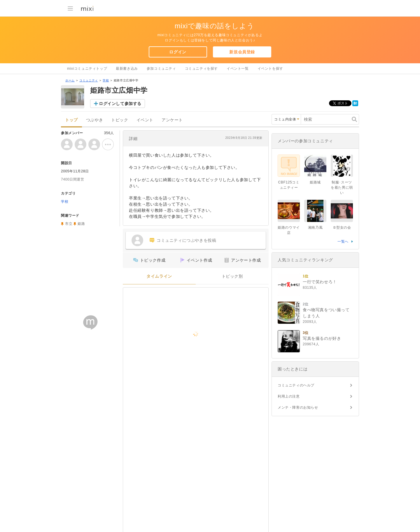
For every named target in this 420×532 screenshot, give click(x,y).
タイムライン (159, 276)
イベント (145, 120)
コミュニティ (89, 80)
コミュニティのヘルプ (296, 385)
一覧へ (343, 242)
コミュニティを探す (201, 69)
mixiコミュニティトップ (87, 69)
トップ (71, 120)
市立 (69, 224)
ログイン (178, 52)
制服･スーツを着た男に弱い (342, 188)
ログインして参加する (120, 104)
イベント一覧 (238, 69)
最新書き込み (127, 69)
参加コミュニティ (161, 69)
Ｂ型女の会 (342, 228)
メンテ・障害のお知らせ (298, 407)
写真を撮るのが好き (322, 338)
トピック (120, 120)
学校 (106, 80)
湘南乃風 (315, 228)
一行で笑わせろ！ (320, 282)
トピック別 (232, 276)
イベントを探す (270, 69)
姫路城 (315, 182)
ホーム (70, 80)
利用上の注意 (289, 396)
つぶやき (94, 120)
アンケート (172, 120)
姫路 (81, 224)
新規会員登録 (242, 52)
